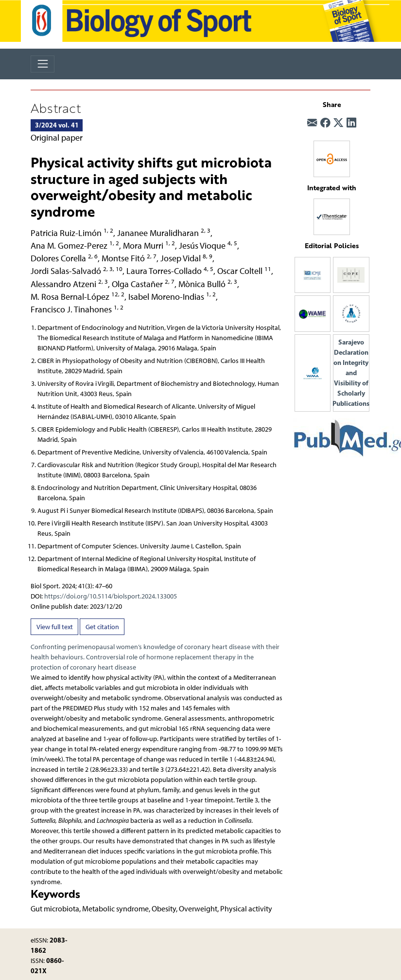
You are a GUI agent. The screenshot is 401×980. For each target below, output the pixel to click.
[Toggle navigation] (43, 64)
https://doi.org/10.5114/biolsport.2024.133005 (111, 596)
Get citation (102, 627)
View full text (55, 627)
